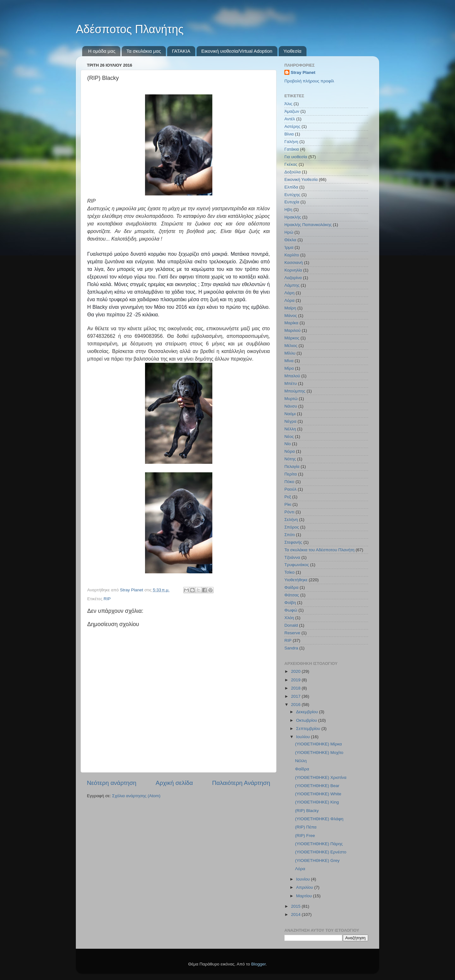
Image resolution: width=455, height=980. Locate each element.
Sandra (291, 648)
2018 (296, 688)
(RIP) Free (305, 836)
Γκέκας (291, 164)
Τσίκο (289, 572)
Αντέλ (290, 119)
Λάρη (289, 293)
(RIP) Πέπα (306, 827)
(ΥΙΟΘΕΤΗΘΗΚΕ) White (318, 794)
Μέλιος (291, 346)
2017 (296, 696)
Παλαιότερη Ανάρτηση (241, 783)
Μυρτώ (291, 399)
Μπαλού (292, 376)
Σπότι (290, 535)
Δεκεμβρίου (308, 712)
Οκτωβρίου (307, 720)
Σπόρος (292, 527)
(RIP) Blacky (307, 811)
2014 (296, 914)
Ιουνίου (303, 879)
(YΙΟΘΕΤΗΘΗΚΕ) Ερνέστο (321, 852)
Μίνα (289, 361)
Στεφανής (293, 542)
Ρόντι (289, 512)
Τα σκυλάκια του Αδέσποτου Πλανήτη (319, 550)
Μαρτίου (305, 896)
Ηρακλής (293, 217)
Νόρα (290, 451)
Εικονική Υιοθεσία (301, 179)
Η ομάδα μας (102, 51)
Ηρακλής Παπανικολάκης (308, 225)
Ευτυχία (292, 202)
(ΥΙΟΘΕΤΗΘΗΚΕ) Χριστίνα (321, 777)
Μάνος (291, 316)
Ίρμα (289, 247)
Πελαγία (292, 466)
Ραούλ (290, 489)
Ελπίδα (291, 187)
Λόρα (289, 300)
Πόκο (289, 482)
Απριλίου (305, 887)
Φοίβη (290, 603)
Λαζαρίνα (293, 278)
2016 (296, 705)
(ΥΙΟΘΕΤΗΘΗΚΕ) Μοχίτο (319, 753)
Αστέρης (292, 126)
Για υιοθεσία (296, 157)
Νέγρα (290, 421)
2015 (296, 906)
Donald (291, 625)
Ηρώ (289, 232)
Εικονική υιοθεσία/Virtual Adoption (237, 51)
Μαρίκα (291, 323)
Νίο (288, 444)
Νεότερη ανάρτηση (112, 783)
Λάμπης (292, 285)
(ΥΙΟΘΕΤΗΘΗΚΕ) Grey (317, 860)
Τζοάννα (292, 557)
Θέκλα (290, 240)
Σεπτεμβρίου (309, 729)
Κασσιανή (294, 263)
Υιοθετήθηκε (296, 580)
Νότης (290, 459)
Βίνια (289, 134)
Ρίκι (288, 504)
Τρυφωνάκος (297, 565)
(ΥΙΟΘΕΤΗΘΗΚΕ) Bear (317, 786)
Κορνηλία (293, 270)
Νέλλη (290, 429)
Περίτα (291, 474)
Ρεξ (288, 497)
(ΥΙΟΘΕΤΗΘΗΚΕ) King (317, 802)
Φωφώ (291, 610)
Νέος (289, 436)
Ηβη (288, 209)
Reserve (292, 633)
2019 (296, 680)
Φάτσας (292, 595)
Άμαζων (292, 111)
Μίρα (289, 368)
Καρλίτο (292, 255)
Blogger (258, 964)
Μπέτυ (291, 383)
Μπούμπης (295, 391)
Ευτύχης (292, 195)
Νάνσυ (291, 406)
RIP (107, 599)
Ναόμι (290, 414)
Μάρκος (292, 338)
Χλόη (289, 618)
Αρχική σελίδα (174, 783)
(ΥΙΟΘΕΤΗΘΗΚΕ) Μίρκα (318, 744)
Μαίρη (290, 308)
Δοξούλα (292, 172)
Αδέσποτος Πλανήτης (130, 29)
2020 (296, 671)
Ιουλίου (303, 737)
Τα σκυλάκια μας (144, 51)
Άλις (288, 104)
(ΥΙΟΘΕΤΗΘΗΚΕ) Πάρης (319, 844)
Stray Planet (303, 72)
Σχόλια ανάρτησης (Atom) (136, 796)
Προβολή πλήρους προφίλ (309, 81)
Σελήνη (291, 520)
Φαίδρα (291, 587)
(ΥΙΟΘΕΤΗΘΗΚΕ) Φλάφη (319, 819)
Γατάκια (292, 149)
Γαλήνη (291, 142)
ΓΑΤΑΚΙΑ (181, 51)
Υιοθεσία (292, 51)
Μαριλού (292, 330)
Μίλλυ (290, 353)
